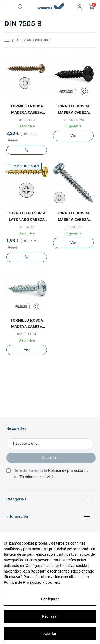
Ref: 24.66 (27, 227)
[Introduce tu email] (50, 444)
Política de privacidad (67, 470)
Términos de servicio (37, 477)
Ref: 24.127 (73, 227)
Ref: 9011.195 (73, 120)
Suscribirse (51, 458)
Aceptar (50, 634)
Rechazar (50, 616)
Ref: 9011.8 (27, 120)
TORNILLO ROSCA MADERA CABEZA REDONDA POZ (27, 324)
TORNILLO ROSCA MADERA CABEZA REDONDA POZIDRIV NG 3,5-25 (73, 110)
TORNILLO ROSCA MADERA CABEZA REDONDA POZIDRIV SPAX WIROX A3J (73, 217)
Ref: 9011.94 (27, 334)
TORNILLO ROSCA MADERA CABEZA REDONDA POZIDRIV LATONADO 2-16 (27, 110)
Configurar (50, 599)
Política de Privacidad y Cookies (31, 582)
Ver (73, 136)
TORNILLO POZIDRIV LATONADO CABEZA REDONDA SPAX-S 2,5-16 (27, 217)
